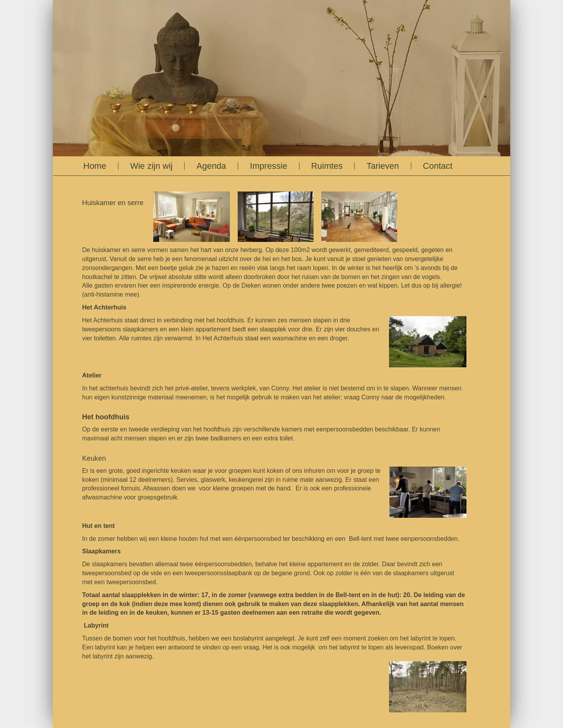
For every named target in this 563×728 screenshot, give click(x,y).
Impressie (268, 166)
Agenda (211, 166)
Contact (438, 166)
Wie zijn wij (152, 166)
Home (95, 166)
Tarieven (383, 166)
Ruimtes (327, 166)
